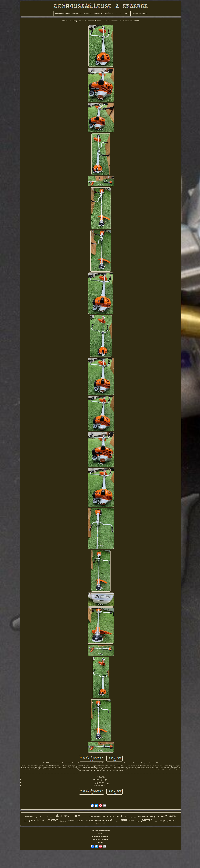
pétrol (126, 817)
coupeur (155, 816)
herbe (173, 816)
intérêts (63, 821)
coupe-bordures (39, 817)
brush (47, 817)
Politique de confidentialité (101, 836)
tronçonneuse (143, 817)
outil (119, 816)
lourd (25, 821)
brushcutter (29, 817)
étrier (156, 821)
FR (102, 842)
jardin (147, 820)
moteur (71, 821)
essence (53, 820)
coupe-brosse (133, 817)
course (138, 821)
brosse (41, 820)
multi (109, 820)
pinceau (99, 823)
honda (84, 817)
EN (99, 842)
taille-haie (109, 816)
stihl (124, 820)
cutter (132, 821)
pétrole (32, 821)
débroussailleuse (68, 816)
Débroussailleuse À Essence (101, 830)
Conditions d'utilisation (101, 839)
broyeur (90, 821)
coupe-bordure (94, 816)
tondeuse (52, 817)
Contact (101, 833)
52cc (164, 816)
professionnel (173, 821)
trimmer (116, 821)
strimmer (100, 821)
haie (104, 823)
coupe (162, 820)
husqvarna (80, 821)
